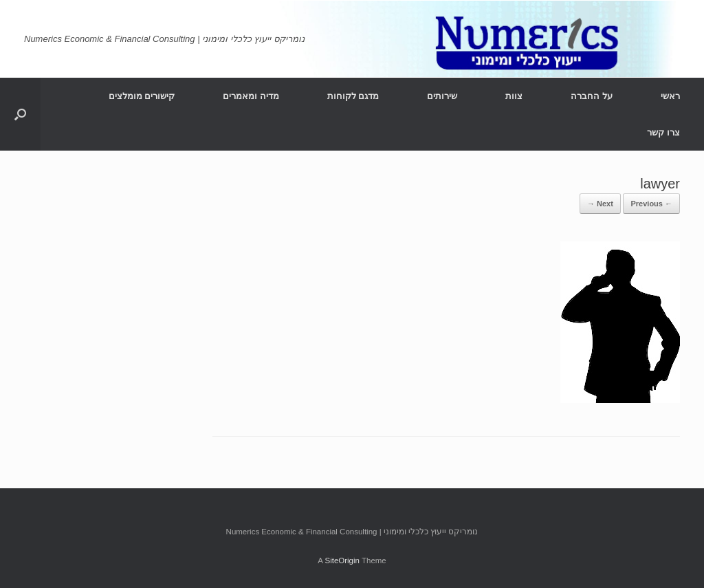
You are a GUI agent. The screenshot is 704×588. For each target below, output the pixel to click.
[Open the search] (20, 114)
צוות (514, 96)
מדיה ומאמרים (251, 96)
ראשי (670, 96)
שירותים (442, 96)
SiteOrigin (342, 560)
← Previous (651, 204)
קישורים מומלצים (142, 96)
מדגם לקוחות (353, 96)
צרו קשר (663, 132)
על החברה (592, 96)
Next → (600, 204)
